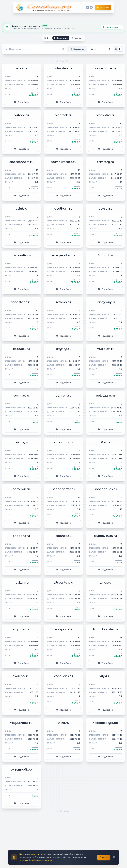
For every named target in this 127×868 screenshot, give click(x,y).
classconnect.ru (21, 162)
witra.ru (63, 723)
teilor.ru (105, 583)
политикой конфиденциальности (36, 860)
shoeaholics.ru (106, 489)
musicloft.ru (105, 349)
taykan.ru (22, 583)
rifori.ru (105, 442)
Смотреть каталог (112, 27)
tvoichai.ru (21, 676)
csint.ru (22, 209)
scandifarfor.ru (63, 489)
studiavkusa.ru (105, 536)
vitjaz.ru (105, 676)
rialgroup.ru (63, 442)
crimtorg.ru (105, 162)
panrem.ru (63, 396)
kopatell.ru (22, 349)
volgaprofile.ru (21, 723)
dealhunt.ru (63, 209)
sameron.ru (21, 489)
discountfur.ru (21, 255)
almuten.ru (63, 68)
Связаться (103, 8)
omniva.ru (22, 396)
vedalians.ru (63, 676)
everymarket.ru (63, 255)
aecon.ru (22, 68)
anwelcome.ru (106, 68)
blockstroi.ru (105, 115)
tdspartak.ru (63, 583)
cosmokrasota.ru (63, 162)
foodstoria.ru (22, 302)
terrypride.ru (63, 629)
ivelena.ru (63, 302)
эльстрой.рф (21, 770)
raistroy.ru (22, 442)
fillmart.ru (105, 255)
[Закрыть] (114, 857)
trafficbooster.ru (105, 629)
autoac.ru (21, 115)
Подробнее (22, 102)
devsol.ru (106, 209)
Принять (104, 857)
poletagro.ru (105, 396)
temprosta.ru (22, 629)
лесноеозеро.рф (105, 723)
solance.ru (63, 536)
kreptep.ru (63, 349)
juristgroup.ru (106, 302)
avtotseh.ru (63, 115)
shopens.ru (21, 536)
